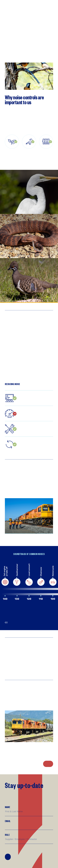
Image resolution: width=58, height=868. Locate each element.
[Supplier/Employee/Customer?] (29, 839)
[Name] (29, 812)
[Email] (29, 825)
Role (7, 835)
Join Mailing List (8, 857)
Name (8, 807)
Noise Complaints (48, 764)
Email (8, 821)
